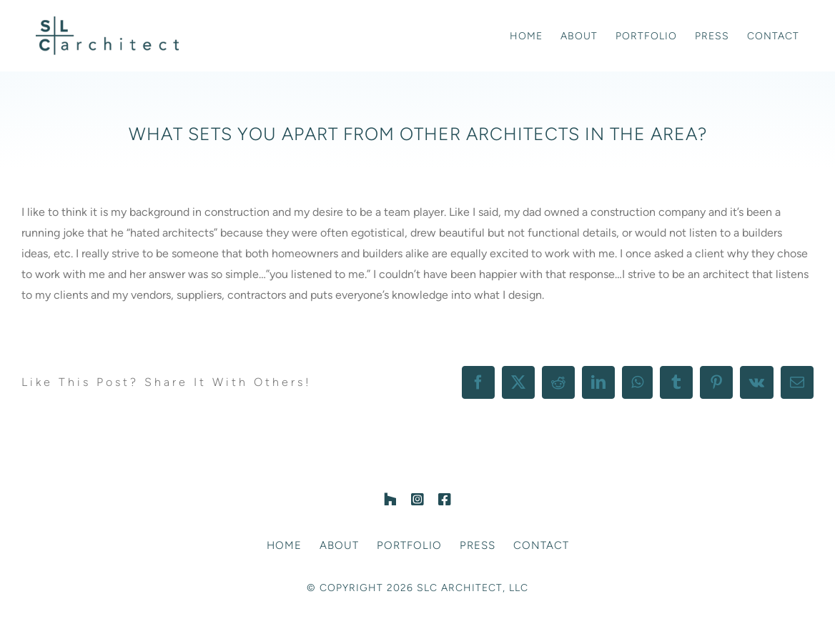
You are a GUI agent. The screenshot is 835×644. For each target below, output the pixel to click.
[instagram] (417, 500)
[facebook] (445, 500)
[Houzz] (390, 500)
